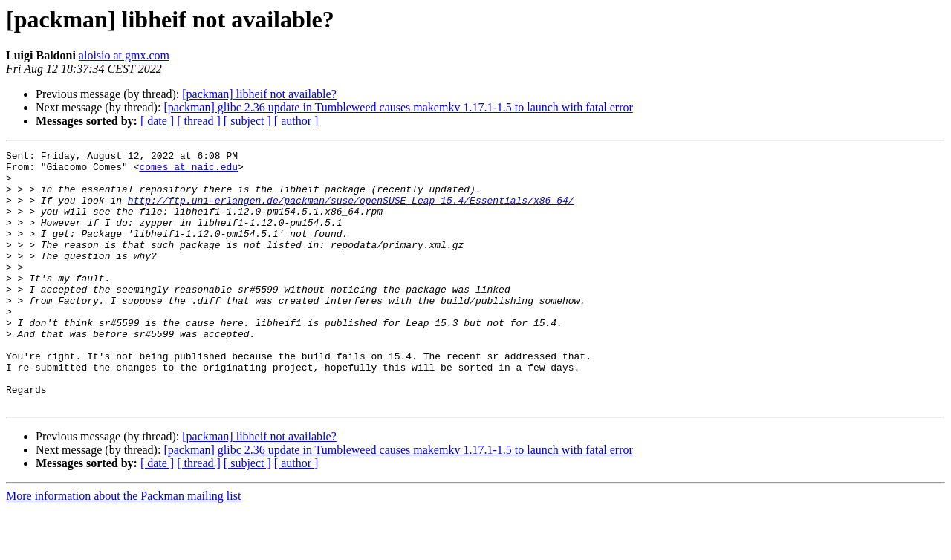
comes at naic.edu (188, 171)
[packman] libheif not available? (259, 94)
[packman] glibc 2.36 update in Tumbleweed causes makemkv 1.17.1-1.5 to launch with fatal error (398, 107)
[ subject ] (247, 121)
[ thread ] (199, 121)
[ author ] (296, 121)
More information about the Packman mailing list (123, 547)
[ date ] (157, 121)
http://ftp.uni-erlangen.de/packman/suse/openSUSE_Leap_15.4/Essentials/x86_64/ (351, 211)
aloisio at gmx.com (124, 55)
